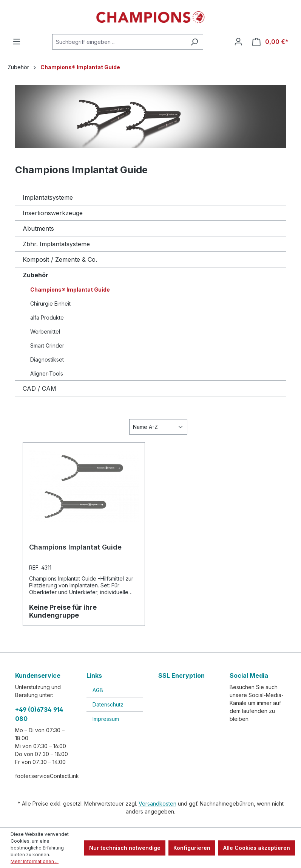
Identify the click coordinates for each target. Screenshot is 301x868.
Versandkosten (157, 804)
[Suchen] (194, 42)
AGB (98, 690)
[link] (186, 703)
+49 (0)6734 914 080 (39, 714)
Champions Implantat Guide (75, 547)
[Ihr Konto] (238, 42)
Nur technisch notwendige (125, 848)
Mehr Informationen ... (35, 861)
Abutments (38, 228)
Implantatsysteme (48, 197)
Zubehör (36, 275)
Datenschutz (108, 704)
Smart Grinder (47, 345)
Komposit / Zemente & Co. (60, 259)
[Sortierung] (158, 427)
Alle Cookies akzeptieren (257, 848)
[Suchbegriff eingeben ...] (119, 42)
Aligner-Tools (47, 373)
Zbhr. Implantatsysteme (56, 244)
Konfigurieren (192, 848)
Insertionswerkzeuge (53, 213)
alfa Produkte (47, 318)
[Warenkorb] (270, 42)
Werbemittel (45, 332)
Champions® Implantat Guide (70, 290)
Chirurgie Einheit (50, 304)
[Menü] (17, 42)
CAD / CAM (39, 388)
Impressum (106, 719)
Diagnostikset (47, 359)
